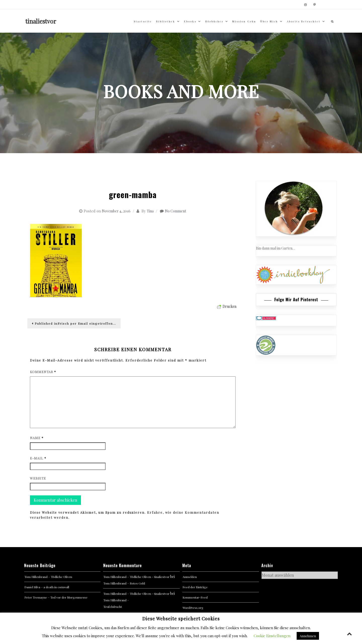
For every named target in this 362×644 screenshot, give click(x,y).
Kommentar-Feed (195, 597)
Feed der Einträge (195, 587)
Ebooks (190, 21)
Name (37, 438)
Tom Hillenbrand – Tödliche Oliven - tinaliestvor (136, 577)
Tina (150, 211)
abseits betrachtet (304, 21)
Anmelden (190, 577)
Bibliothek (166, 21)
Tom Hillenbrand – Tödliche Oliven (48, 577)
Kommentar (43, 372)
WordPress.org (193, 608)
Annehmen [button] (308, 636)
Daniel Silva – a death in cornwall (47, 587)
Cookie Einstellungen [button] (272, 636)
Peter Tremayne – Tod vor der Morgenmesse (56, 597)
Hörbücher (214, 21)
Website (38, 478)
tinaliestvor (41, 21)
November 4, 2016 (116, 211)
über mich (269, 21)
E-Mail (38, 458)
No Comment (175, 211)
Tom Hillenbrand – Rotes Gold (124, 583)
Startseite (143, 21)
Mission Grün (244, 21)
